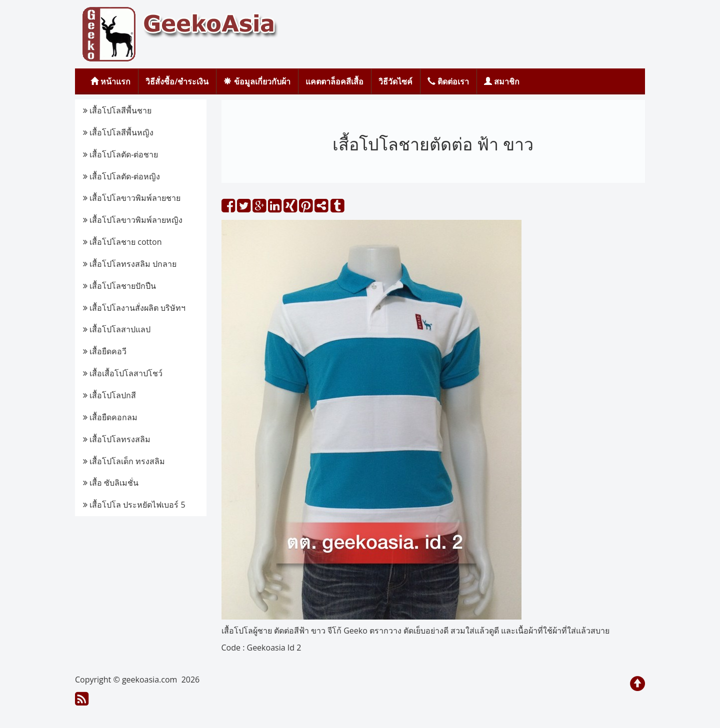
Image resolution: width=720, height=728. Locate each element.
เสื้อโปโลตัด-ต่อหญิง (121, 176)
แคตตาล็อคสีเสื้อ (334, 81)
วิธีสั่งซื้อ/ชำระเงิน (177, 81)
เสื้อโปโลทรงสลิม (117, 439)
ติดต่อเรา (448, 81)
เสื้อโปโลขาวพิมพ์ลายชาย (132, 198)
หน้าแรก (110, 81)
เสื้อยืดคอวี (105, 351)
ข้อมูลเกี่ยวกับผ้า (257, 81)
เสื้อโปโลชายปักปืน (119, 286)
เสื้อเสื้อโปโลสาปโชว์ (123, 373)
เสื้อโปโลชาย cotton (122, 242)
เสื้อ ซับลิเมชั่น (111, 483)
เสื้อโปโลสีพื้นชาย (117, 110)
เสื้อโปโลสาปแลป (117, 329)
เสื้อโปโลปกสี (109, 395)
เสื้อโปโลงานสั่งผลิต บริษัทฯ (134, 308)
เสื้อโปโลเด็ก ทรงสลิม (124, 461)
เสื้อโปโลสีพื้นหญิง (118, 132)
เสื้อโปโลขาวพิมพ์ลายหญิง (133, 220)
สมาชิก (502, 81)
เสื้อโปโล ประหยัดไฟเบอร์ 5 (134, 505)
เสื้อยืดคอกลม (110, 417)
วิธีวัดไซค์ (395, 81)
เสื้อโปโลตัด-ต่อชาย (120, 154)
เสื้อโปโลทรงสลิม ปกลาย (130, 264)
